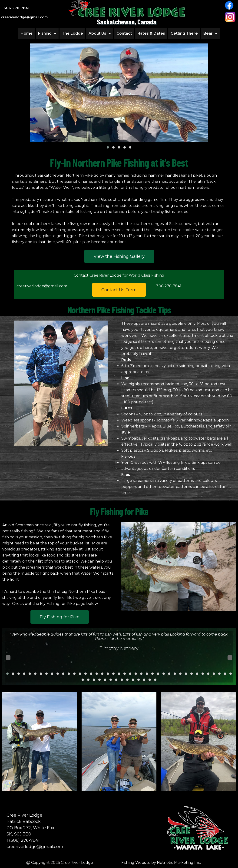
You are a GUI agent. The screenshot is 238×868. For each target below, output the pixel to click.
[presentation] (8, 658)
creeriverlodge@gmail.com (42, 286)
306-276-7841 (169, 286)
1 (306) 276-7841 (23, 840)
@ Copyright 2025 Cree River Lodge (60, 863)
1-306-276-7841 (15, 8)
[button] (108, 147)
